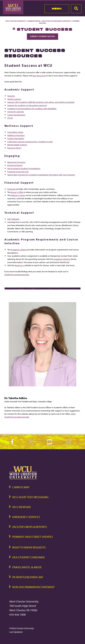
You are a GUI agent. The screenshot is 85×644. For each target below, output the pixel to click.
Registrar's (19, 265)
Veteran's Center (18, 195)
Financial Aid (13, 189)
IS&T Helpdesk (13, 219)
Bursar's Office (17, 192)
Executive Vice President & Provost (56, 21)
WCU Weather (21, 507)
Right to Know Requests (29, 547)
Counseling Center (15, 132)
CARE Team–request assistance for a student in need (30, 142)
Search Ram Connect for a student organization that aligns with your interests (41, 175)
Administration (34, 21)
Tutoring (11, 96)
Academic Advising (62, 259)
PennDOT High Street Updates (33, 537)
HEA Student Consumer (28, 557)
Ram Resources (39, 76)
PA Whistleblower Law (28, 577)
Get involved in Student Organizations (24, 168)
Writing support (14, 99)
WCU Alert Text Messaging (30, 497)
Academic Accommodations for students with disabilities (32, 108)
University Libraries (16, 112)
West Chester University (16, 21)
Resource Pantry (14, 148)
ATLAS (10, 118)
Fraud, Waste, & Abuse (27, 567)
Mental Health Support (17, 145)
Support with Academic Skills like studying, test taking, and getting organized (41, 102)
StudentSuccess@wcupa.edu (17, 274)
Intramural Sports (15, 165)
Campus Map (21, 487)
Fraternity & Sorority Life (18, 172)
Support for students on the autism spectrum (27, 105)
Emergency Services (26, 517)
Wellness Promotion (16, 135)
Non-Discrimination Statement (33, 587)
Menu (57, 9)
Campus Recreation (16, 138)
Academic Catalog (19, 250)
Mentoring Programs (16, 162)
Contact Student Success (42, 36)
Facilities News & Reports (30, 527)
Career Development (16, 115)
